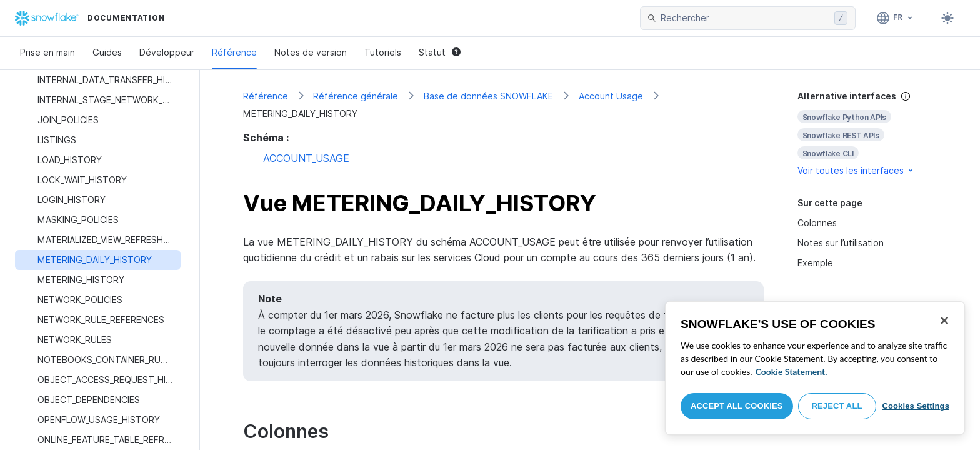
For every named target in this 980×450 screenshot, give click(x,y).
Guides (107, 52)
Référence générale (356, 96)
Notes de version (311, 52)
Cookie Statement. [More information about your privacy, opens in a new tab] (792, 372)
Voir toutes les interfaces (856, 170)
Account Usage (611, 96)
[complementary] (867, 133)
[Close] (944, 321)
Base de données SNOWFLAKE (488, 96)
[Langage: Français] (895, 18)
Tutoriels (383, 52)
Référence (234, 52)
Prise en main (47, 52)
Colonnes (817, 223)
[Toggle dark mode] (947, 18)
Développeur (167, 52)
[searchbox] (745, 18)
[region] (815, 368)
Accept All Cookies (737, 406)
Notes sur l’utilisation (841, 243)
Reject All (837, 406)
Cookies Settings (916, 406)
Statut (440, 52)
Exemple (815, 263)
